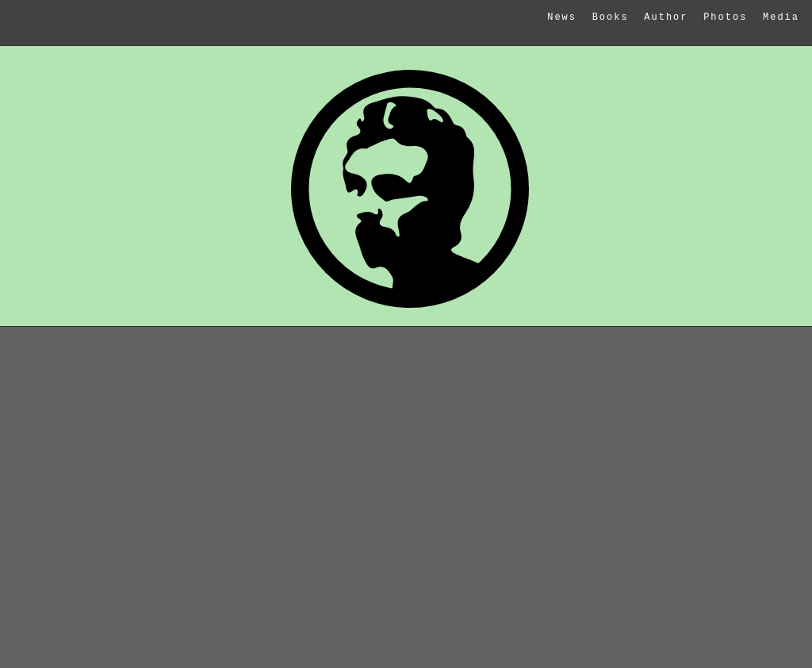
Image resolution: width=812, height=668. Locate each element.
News (562, 17)
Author (666, 17)
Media (781, 17)
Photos (725, 17)
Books (611, 17)
